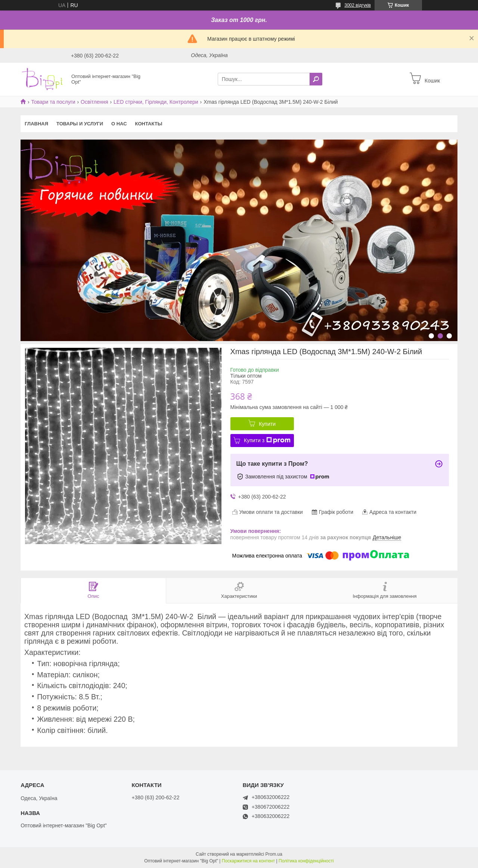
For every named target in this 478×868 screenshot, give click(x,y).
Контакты (149, 124)
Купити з (267, 440)
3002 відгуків (358, 5)
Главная (36, 124)
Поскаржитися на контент (248, 861)
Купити (267, 424)
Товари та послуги (53, 102)
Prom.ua (274, 854)
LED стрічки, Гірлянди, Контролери (156, 102)
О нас (119, 124)
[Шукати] (316, 79)
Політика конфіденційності (306, 861)
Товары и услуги (80, 124)
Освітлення (94, 102)
